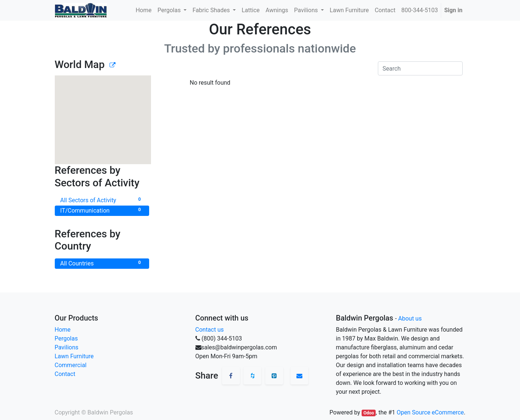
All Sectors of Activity (102, 200)
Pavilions (67, 347)
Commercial (71, 365)
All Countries (102, 263)
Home (63, 330)
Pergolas (66, 338)
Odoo (369, 413)
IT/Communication (102, 210)
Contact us (210, 330)
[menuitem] (143, 10)
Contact (65, 374)
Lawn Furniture (74, 356)
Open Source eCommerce (430, 412)
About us (410, 319)
